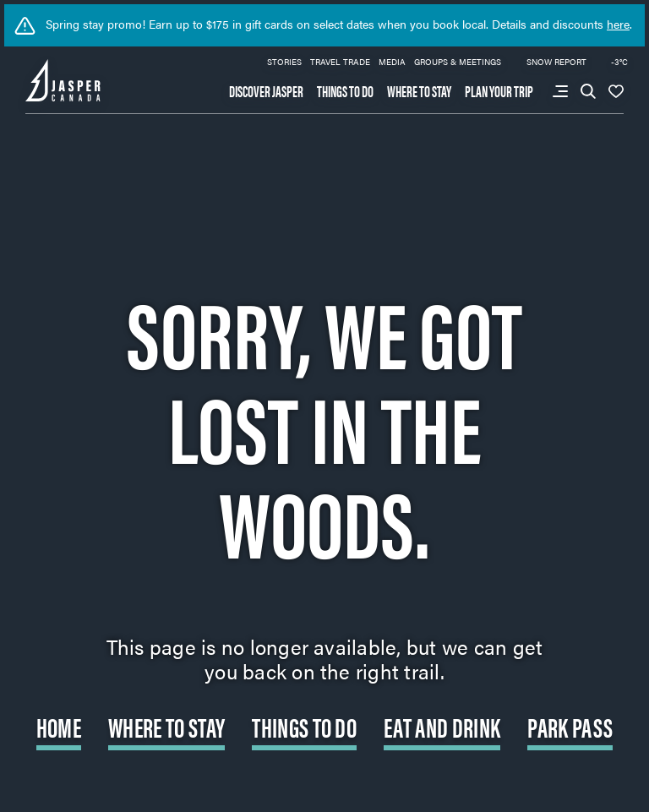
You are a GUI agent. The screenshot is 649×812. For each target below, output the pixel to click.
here (618, 24)
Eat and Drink (442, 726)
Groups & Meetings (458, 62)
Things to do (345, 91)
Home (59, 726)
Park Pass (570, 726)
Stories (284, 62)
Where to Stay (166, 726)
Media (392, 62)
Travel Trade (340, 62)
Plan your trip (499, 91)
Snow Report (548, 62)
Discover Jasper (266, 91)
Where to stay (419, 91)
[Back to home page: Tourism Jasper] (63, 79)
